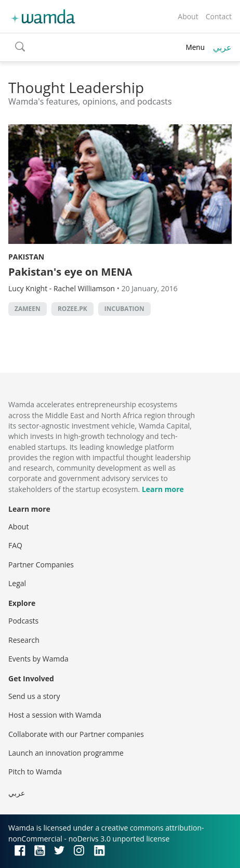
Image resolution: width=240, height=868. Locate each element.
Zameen (28, 309)
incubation (124, 309)
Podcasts (23, 621)
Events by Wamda (38, 659)
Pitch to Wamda (35, 772)
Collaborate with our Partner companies (76, 734)
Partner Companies (41, 565)
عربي (222, 47)
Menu (195, 47)
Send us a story (34, 696)
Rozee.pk (72, 309)
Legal (17, 583)
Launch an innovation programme (66, 753)
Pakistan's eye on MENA (70, 272)
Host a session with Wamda (55, 715)
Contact (219, 16)
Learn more (163, 489)
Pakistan (26, 257)
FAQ (15, 545)
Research (24, 640)
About (188, 16)
